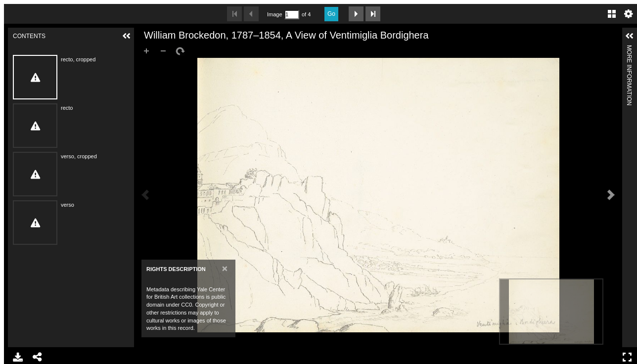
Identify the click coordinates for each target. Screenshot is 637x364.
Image (274, 14)
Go (331, 14)
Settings (629, 14)
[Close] (225, 268)
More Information (629, 49)
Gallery (612, 14)
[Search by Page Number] (292, 15)
